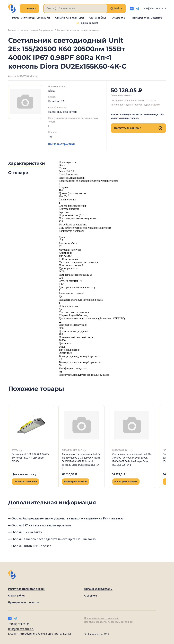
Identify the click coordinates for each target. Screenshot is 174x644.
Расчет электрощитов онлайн (31, 18)
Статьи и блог (98, 18)
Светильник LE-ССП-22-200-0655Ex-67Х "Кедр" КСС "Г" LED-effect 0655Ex (31, 458)
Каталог (29, 8)
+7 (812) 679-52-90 (19, 624)
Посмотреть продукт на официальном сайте (84, 375)
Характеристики (27, 163)
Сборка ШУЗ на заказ (27, 532)
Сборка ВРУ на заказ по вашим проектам (41, 525)
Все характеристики (61, 144)
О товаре (18, 173)
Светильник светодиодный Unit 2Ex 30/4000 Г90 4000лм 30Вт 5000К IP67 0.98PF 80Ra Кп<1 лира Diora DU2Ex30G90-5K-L (132, 460)
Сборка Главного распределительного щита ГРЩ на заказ (54, 539)
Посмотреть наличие (138, 128)
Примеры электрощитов (146, 18)
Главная (12, 30)
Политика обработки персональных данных (109, 622)
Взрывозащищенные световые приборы (79, 30)
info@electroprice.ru (155, 8)
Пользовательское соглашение (102, 618)
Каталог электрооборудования (37, 30)
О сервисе (118, 18)
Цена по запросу (24, 474)
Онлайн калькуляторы (70, 18)
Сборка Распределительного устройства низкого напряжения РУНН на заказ (68, 518)
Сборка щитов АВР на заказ (31, 546)
